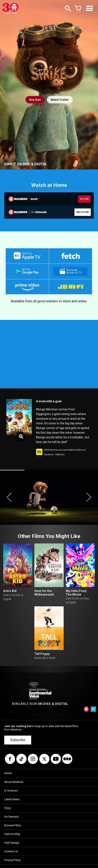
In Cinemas (11, 791)
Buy (35, 100)
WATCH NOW (83, 212)
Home (8, 773)
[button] (9, 497)
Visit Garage (12, 843)
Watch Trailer (60, 100)
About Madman (14, 782)
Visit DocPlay (12, 834)
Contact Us (11, 851)
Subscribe (18, 740)
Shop (8, 808)
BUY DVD (84, 199)
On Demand (11, 817)
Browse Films (13, 825)
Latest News (12, 799)
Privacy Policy (12, 860)
